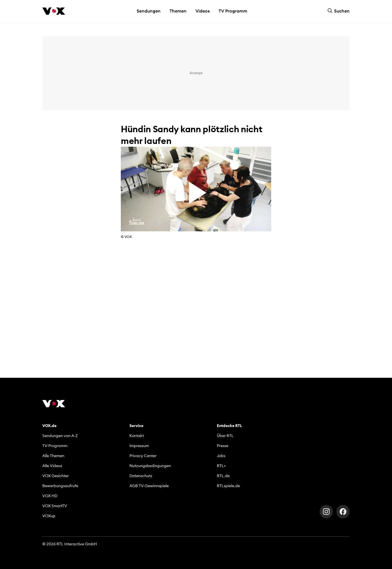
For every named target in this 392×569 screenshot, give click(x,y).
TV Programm (233, 11)
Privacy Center (143, 456)
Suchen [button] (339, 11)
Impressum (139, 446)
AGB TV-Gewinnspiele (149, 486)
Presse (223, 446)
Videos (203, 11)
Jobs (221, 456)
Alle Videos (52, 466)
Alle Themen (53, 456)
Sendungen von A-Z (60, 436)
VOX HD (50, 496)
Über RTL (225, 436)
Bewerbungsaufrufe (60, 486)
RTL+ (221, 466)
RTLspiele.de (228, 486)
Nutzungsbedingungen (150, 466)
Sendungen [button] (149, 11)
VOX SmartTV (55, 506)
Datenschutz (141, 476)
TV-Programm (55, 446)
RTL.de (223, 476)
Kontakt (137, 436)
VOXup (49, 516)
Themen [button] (178, 11)
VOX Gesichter (56, 476)
